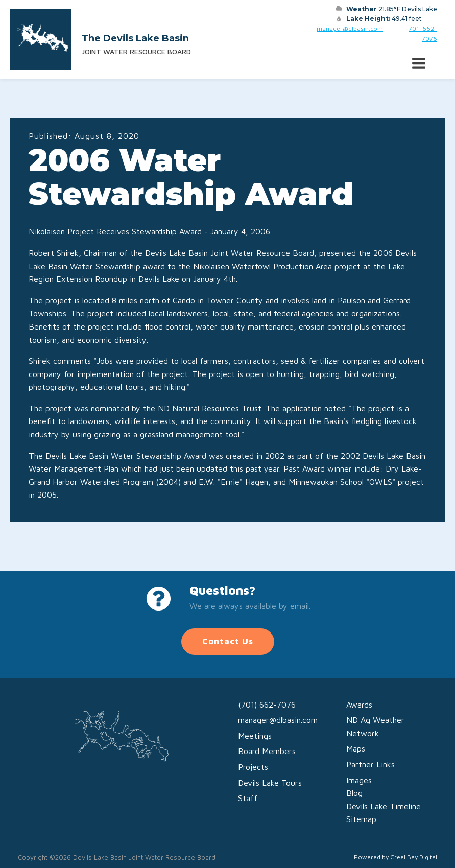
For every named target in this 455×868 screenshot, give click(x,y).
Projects (253, 767)
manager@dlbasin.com (350, 28)
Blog (354, 793)
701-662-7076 (423, 33)
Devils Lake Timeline (384, 806)
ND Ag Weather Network (375, 726)
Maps (356, 748)
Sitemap (361, 819)
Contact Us (228, 641)
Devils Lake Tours (270, 783)
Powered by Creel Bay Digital (396, 857)
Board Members (267, 751)
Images (359, 780)
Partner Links (370, 764)
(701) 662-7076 (267, 705)
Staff (248, 798)
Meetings (255, 736)
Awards (359, 705)
